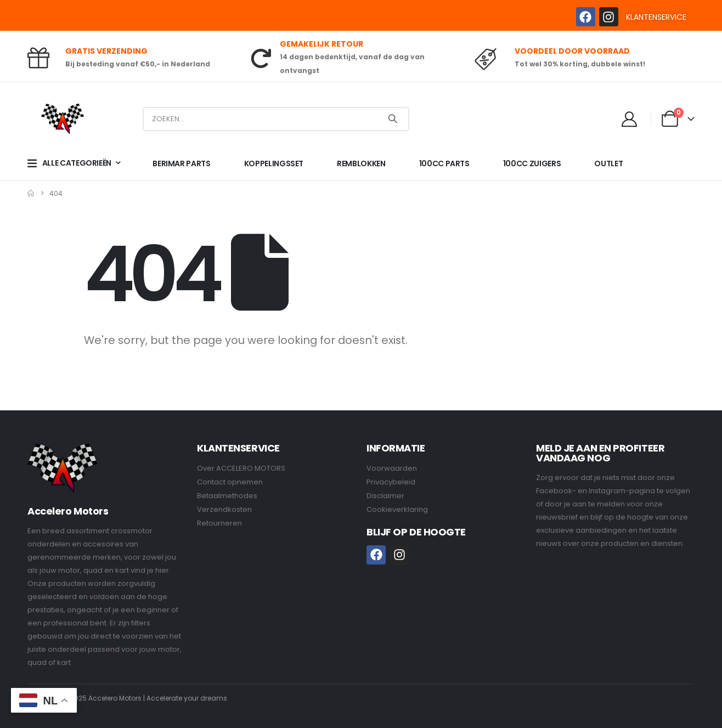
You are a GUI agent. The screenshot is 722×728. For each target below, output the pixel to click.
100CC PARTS (444, 163)
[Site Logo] (63, 119)
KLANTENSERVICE (656, 17)
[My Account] (630, 119)
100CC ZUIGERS (532, 163)
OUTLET (608, 163)
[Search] (393, 119)
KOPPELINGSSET (274, 163)
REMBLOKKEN (361, 163)
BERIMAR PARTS (181, 163)
